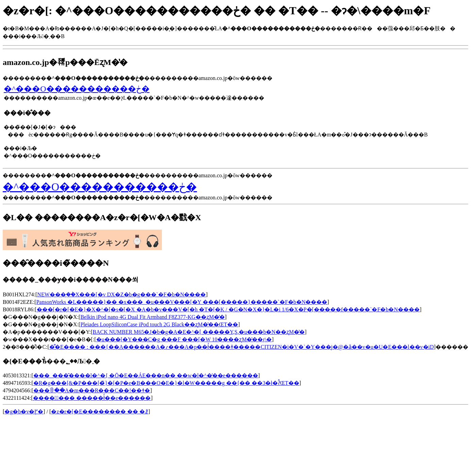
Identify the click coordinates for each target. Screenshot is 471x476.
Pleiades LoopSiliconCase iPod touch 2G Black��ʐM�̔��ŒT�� (159, 324)
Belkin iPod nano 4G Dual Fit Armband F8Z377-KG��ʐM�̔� (152, 317)
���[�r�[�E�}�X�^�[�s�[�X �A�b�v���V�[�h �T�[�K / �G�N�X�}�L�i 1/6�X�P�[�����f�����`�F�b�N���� (228, 309)
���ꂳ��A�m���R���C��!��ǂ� (92, 390)
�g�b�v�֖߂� (24, 412)
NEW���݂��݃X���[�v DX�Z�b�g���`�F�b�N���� (121, 294)
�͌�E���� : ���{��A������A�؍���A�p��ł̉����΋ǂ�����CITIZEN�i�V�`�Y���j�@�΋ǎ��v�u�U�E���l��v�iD (242, 347)
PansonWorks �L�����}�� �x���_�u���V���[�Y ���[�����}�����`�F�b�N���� (182, 302)
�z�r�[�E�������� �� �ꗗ (100, 412)
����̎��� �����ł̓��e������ (92, 398)
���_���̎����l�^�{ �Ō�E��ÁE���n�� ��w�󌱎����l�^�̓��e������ (146, 375)
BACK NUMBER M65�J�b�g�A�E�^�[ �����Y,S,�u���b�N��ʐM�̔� (199, 332)
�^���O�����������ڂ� (77, 89)
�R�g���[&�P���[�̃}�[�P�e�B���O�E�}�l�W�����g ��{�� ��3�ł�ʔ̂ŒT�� (166, 383)
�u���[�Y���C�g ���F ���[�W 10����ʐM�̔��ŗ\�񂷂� (184, 339)
